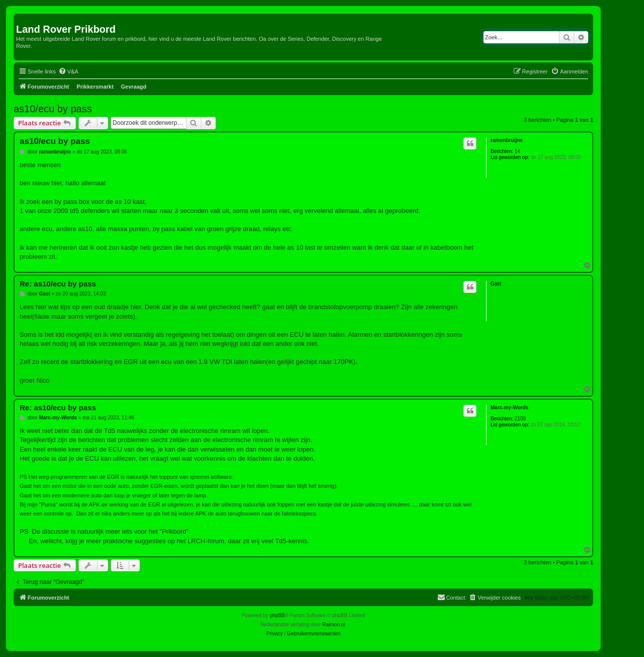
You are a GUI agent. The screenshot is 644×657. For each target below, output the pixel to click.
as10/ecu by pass (53, 109)
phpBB (277, 615)
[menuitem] (68, 71)
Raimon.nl (334, 625)
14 (517, 151)
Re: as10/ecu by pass (58, 284)
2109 (520, 419)
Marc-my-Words (509, 408)
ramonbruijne (507, 140)
